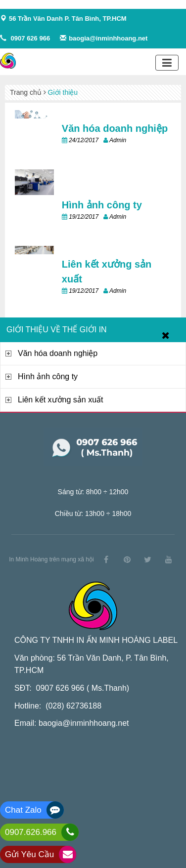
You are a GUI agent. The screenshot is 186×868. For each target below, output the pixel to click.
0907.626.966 (31, 832)
